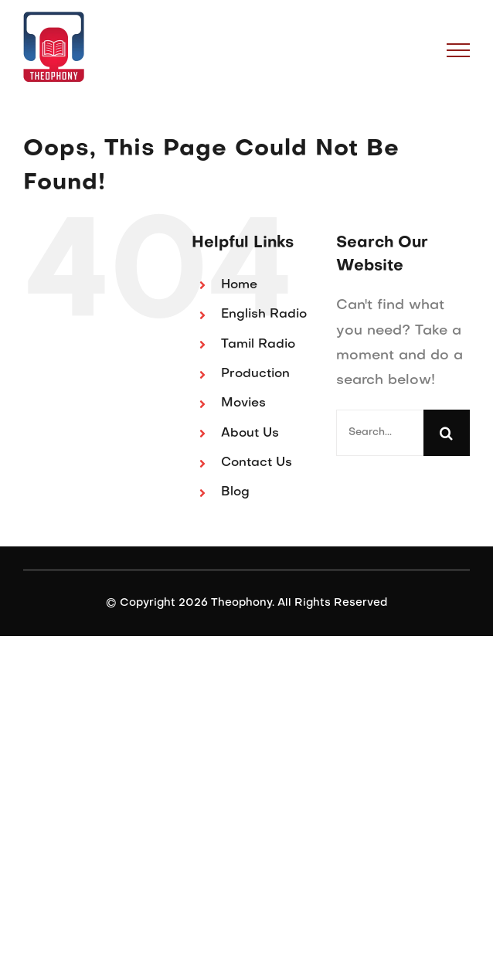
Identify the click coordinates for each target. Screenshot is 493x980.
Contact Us (257, 463)
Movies (243, 403)
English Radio (264, 315)
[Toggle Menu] (459, 50)
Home (239, 285)
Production (255, 374)
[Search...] (380, 433)
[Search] (447, 433)
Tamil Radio (258, 345)
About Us (250, 434)
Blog (235, 492)
